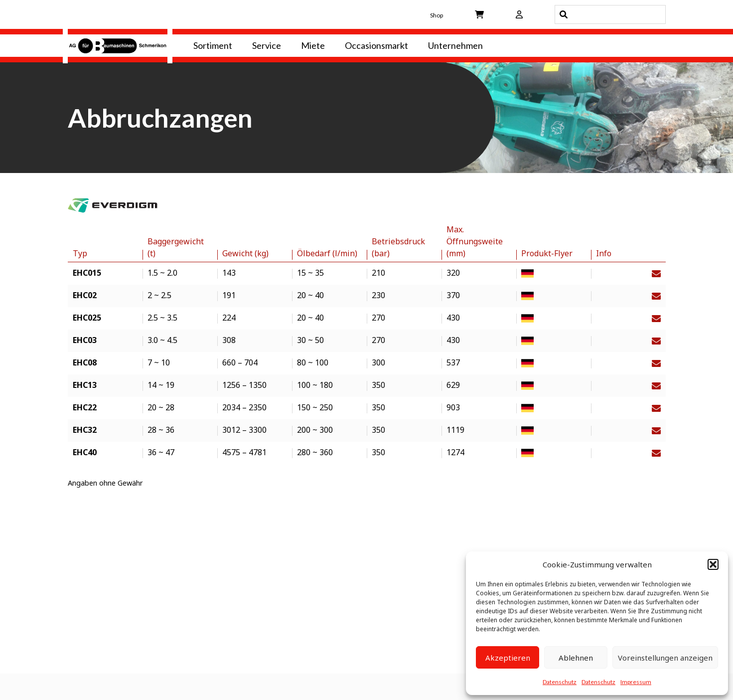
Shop (437, 15)
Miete (313, 45)
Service (267, 45)
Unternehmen (455, 45)
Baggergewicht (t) (176, 247)
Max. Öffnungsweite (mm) (475, 241)
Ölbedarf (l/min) (327, 253)
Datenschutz (560, 682)
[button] (713, 564)
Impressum (636, 682)
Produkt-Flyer (547, 253)
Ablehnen (576, 658)
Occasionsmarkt (376, 45)
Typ (80, 253)
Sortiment (213, 45)
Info (604, 253)
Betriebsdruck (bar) (398, 247)
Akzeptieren (508, 658)
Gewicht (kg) (245, 253)
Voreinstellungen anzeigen (665, 658)
